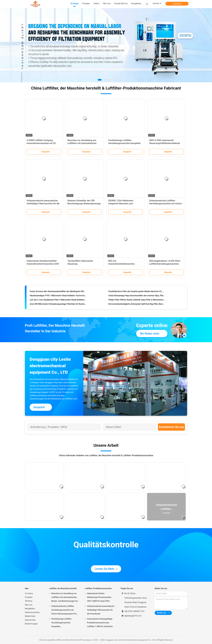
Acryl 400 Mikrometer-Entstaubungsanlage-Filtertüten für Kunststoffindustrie (58, 304)
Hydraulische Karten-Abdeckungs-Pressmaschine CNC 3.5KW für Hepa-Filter (99, 597)
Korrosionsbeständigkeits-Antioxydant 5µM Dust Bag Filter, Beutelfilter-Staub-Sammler (137, 304)
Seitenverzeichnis (32, 612)
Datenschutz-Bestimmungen (31, 622)
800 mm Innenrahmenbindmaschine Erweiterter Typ (121, 264)
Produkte (29, 597)
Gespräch (177, 4)
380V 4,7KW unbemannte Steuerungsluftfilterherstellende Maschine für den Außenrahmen (165, 143)
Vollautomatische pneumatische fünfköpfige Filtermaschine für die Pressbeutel (43, 204)
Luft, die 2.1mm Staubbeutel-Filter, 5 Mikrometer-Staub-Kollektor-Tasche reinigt (58, 300)
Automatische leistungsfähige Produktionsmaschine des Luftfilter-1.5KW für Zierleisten (100, 623)
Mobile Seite (30, 616)
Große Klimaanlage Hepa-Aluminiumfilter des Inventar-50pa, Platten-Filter (137, 296)
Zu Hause (29, 593)
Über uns (29, 605)
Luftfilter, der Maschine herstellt (63, 588)
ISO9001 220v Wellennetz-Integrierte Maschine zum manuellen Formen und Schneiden (125, 204)
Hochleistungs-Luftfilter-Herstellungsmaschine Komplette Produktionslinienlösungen (124, 143)
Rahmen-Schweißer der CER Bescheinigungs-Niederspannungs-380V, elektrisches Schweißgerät (84, 204)
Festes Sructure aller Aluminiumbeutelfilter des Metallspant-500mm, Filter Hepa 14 (58, 292)
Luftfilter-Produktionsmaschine (98, 588)
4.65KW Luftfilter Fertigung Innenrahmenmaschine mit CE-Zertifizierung (42, 143)
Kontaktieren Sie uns (171, 427)
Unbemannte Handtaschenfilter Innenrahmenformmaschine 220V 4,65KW (43, 264)
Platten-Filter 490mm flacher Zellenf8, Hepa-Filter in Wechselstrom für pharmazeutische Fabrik (137, 300)
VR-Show (29, 601)
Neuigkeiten (30, 609)
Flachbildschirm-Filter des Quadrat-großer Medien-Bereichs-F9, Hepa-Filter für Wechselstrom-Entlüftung (137, 292)
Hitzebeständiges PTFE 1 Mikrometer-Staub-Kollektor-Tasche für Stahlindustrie (58, 296)
